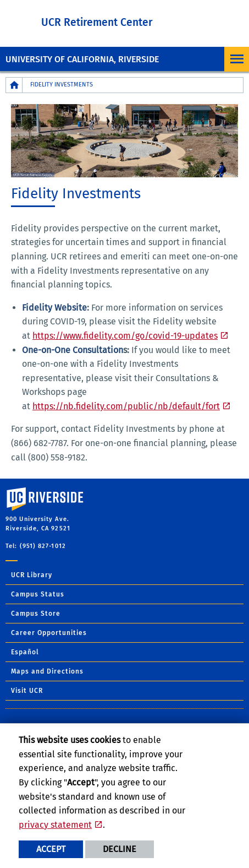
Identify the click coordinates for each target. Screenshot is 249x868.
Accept (51, 849)
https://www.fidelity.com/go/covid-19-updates (125, 336)
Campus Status (38, 594)
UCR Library (32, 575)
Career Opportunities (49, 633)
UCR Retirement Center (97, 22)
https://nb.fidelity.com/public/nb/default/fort (126, 406)
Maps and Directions (47, 671)
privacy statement (55, 825)
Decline (120, 849)
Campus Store (36, 614)
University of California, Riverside (82, 59)
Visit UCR (27, 691)
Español (25, 652)
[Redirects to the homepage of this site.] (14, 85)
